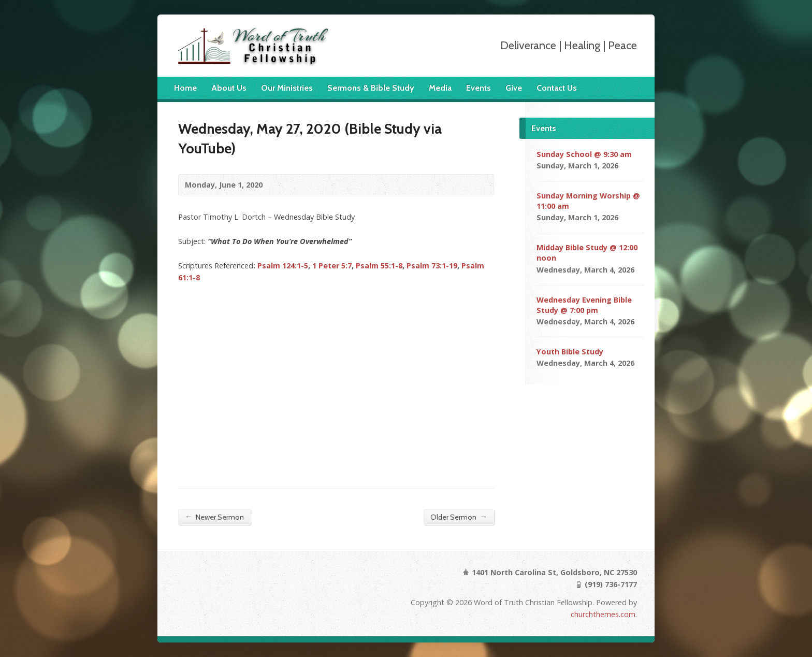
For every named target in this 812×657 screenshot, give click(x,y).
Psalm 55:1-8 (379, 266)
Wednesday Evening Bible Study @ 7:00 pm (584, 305)
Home (185, 88)
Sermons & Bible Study (371, 88)
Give (514, 88)
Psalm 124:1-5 (283, 266)
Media (440, 88)
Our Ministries (287, 88)
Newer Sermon (214, 517)
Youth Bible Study (570, 352)
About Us (229, 88)
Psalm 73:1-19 (432, 266)
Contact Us (557, 88)
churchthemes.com (603, 614)
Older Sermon (459, 517)
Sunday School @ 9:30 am (584, 154)
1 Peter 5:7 (332, 266)
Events (479, 88)
